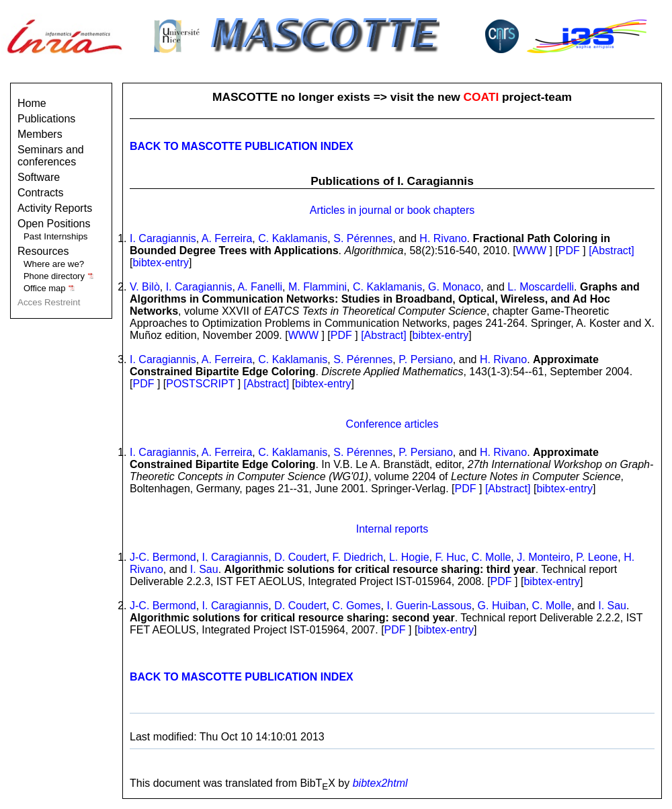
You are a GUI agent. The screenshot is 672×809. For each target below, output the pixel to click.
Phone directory (59, 276)
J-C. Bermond (163, 557)
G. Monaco (454, 287)
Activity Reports (55, 208)
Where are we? (54, 264)
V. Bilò (145, 287)
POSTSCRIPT (200, 384)
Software (39, 177)
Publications (46, 119)
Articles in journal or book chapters (392, 210)
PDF (569, 251)
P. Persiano (426, 359)
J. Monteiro (543, 557)
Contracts (40, 193)
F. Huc (450, 557)
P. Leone (597, 557)
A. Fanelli (260, 287)
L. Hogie (409, 557)
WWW (531, 251)
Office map (49, 288)
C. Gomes (356, 606)
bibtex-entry (161, 263)
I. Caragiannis (163, 238)
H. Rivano (443, 238)
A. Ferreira (227, 238)
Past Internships (56, 236)
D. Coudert (300, 557)
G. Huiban (502, 606)
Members (40, 134)
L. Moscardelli (541, 287)
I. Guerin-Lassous (429, 606)
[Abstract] (612, 251)
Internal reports (392, 529)
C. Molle (492, 557)
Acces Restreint (49, 302)
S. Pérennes (363, 238)
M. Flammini (318, 287)
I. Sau (204, 569)
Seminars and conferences (51, 156)
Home (32, 103)
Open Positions (54, 224)
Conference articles (392, 424)
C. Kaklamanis (293, 238)
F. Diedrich (358, 557)
